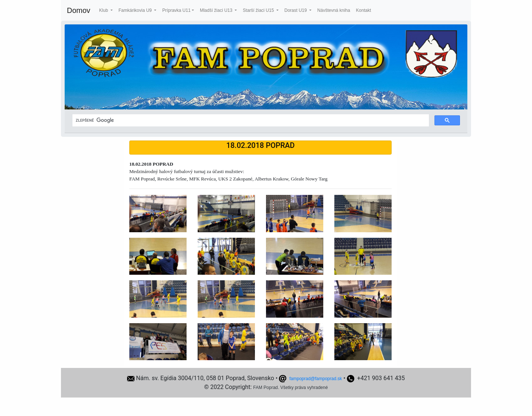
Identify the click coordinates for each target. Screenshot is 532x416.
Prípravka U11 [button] (176, 10)
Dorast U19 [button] (296, 10)
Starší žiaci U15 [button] (259, 10)
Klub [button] (104, 10)
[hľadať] (250, 121)
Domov (79, 10)
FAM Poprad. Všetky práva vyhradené (290, 388)
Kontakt (364, 10)
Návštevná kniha (334, 10)
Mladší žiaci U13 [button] (217, 10)
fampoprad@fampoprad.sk (316, 379)
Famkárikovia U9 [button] (136, 10)
